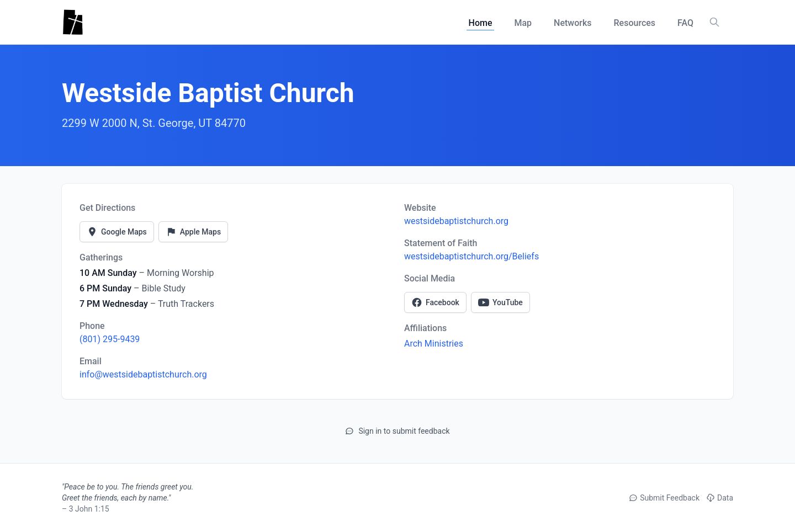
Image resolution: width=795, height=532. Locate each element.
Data (720, 498)
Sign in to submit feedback (397, 431)
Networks (573, 23)
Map (523, 23)
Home (481, 23)
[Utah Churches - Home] (73, 22)
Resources (635, 23)
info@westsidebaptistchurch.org (143, 374)
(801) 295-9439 (110, 339)
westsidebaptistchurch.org (456, 221)
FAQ (685, 23)
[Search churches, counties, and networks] (714, 22)
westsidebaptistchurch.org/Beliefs (471, 256)
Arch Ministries (434, 344)
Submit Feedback (664, 498)
